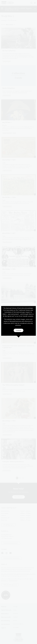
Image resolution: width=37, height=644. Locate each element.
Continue (18, 330)
